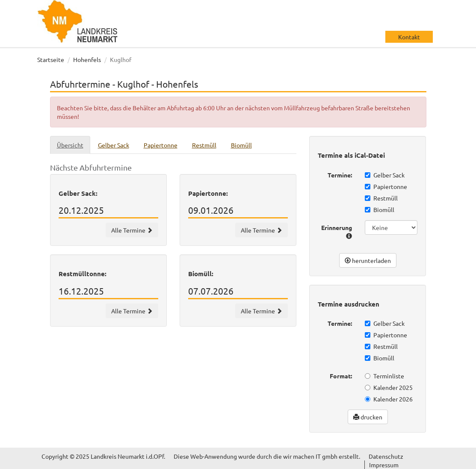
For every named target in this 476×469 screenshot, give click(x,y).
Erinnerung (337, 231)
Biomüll (380, 209)
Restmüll (381, 198)
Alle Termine (132, 230)
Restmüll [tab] (204, 145)
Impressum (384, 465)
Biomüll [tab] (241, 145)
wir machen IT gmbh (310, 456)
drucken (368, 417)
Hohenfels (87, 59)
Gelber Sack (385, 175)
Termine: (340, 175)
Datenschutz (386, 456)
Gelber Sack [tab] (114, 145)
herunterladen (368, 260)
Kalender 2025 (389, 387)
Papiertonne (386, 186)
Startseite (51, 59)
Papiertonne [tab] (161, 145)
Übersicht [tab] (70, 145)
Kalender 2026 (389, 399)
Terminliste (384, 376)
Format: (341, 376)
